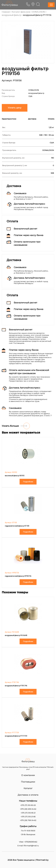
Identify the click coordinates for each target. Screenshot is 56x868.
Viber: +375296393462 (28, 842)
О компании (28, 775)
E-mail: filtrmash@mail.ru (28, 846)
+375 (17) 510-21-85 (28, 817)
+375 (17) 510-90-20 (28, 805)
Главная (6, 12)
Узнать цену (15, 108)
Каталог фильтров (21, 12)
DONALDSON (38, 12)
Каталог (28, 788)
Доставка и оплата (28, 795)
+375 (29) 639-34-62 (28, 809)
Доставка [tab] (32, 119)
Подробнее (28, 482)
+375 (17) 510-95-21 (28, 813)
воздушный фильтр (11, 15)
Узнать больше (10, 426)
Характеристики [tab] (9, 119)
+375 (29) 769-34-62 (28, 820)
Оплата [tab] (51, 119)
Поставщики (28, 782)
